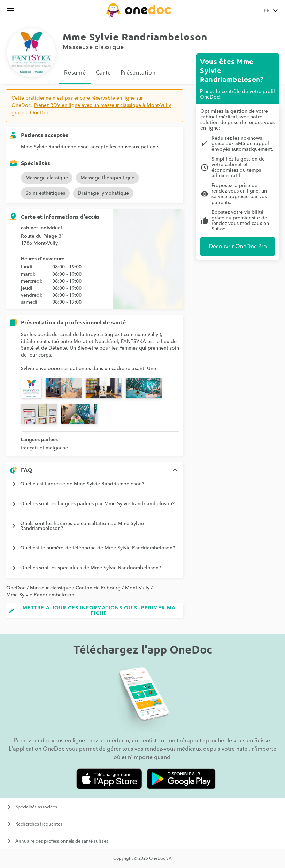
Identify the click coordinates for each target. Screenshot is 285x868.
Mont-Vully (137, 588)
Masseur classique (51, 588)
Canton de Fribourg (98, 588)
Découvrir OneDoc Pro (238, 247)
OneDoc (16, 588)
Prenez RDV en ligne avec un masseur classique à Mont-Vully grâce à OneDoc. (91, 109)
